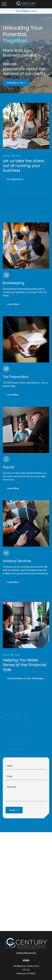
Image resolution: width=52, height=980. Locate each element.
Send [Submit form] (12, 810)
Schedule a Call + (14, 83)
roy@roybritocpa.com (26, 953)
